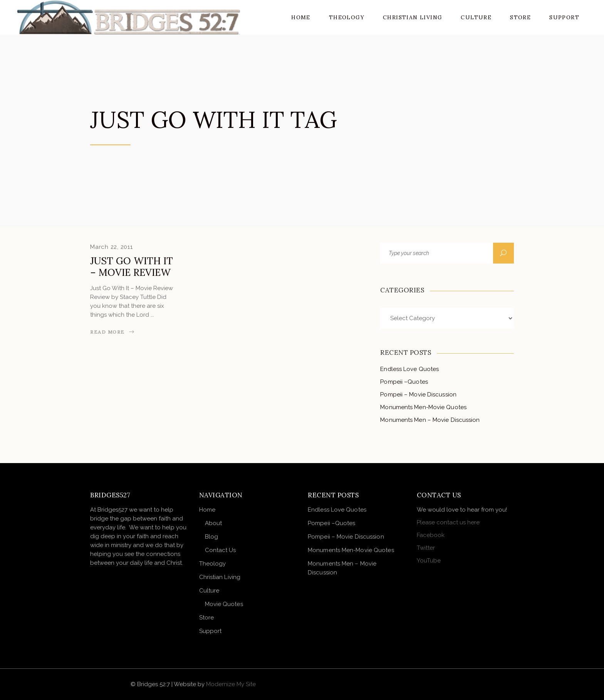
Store (207, 618)
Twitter (426, 548)
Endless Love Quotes (409, 369)
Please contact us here (448, 522)
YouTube (429, 561)
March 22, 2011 (112, 247)
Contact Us (221, 550)
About (214, 523)
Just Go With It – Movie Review (132, 267)
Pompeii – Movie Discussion (418, 394)
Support (211, 631)
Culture (209, 591)
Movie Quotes (224, 604)
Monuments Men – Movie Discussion (430, 420)
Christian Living (220, 577)
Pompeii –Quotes (404, 382)
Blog (211, 537)
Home (207, 510)
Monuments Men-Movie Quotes (423, 407)
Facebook (431, 535)
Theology (213, 564)
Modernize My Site (231, 684)
